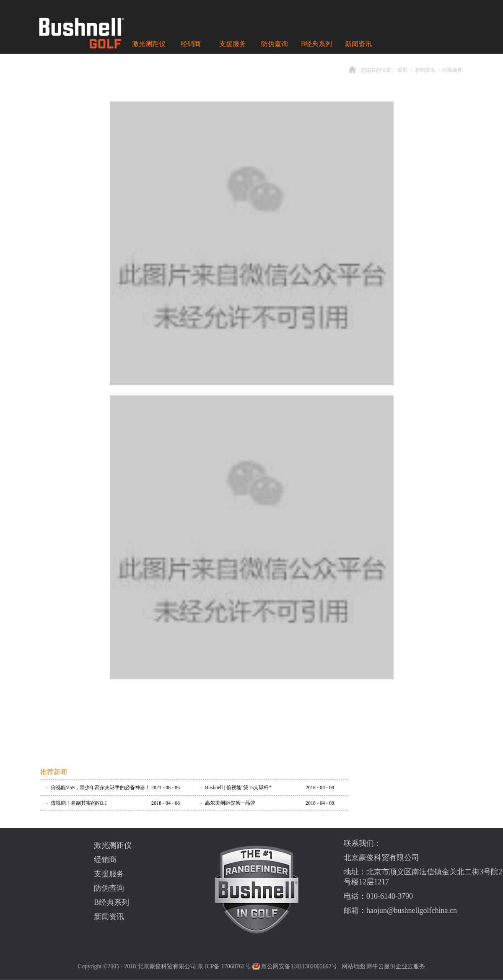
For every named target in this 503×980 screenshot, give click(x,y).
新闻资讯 (425, 70)
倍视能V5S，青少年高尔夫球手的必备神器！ (100, 788)
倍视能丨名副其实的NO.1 (79, 803)
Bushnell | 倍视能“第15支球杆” (238, 788)
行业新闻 (453, 70)
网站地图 (352, 966)
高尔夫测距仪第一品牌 (230, 803)
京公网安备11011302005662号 (299, 966)
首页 (402, 70)
